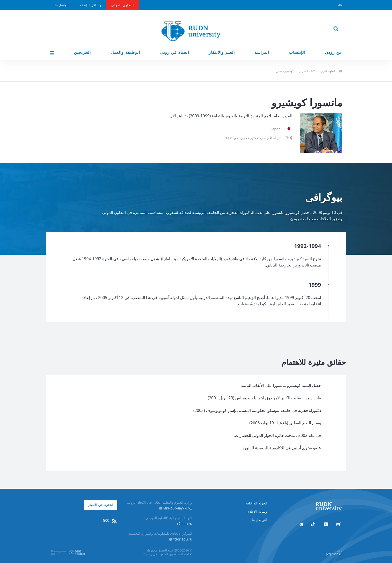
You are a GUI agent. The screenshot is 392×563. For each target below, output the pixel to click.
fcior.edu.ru (181, 539)
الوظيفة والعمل (125, 52)
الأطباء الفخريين (307, 71)
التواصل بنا (62, 5)
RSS (110, 521)
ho (340, 72)
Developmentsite (59, 552)
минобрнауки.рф (176, 508)
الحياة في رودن (174, 52)
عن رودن (334, 52)
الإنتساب (297, 52)
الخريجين (82, 52)
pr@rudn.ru (334, 554)
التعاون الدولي (123, 5)
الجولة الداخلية (257, 503)
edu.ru (185, 524)
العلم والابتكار (222, 52)
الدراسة (262, 52)
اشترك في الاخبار (101, 505)
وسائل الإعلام (90, 5)
